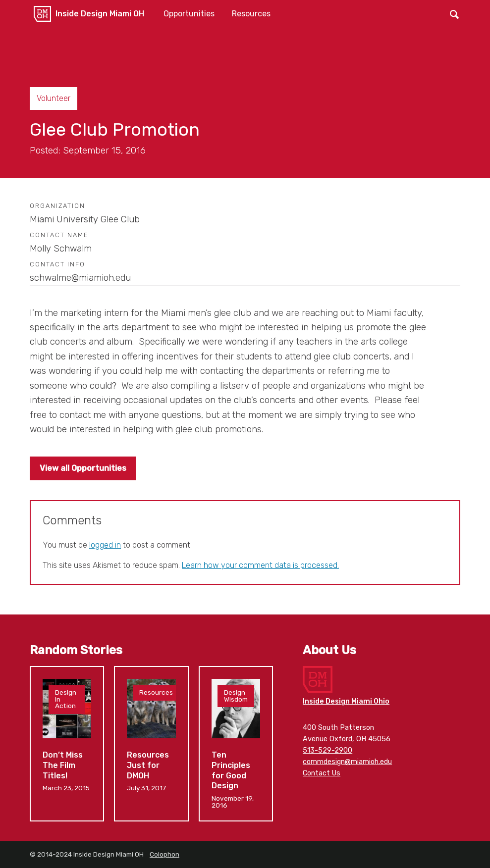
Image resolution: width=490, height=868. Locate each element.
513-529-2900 (327, 750)
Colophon (164, 854)
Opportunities (189, 14)
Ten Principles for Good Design (236, 744)
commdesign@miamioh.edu (347, 762)
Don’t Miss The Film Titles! (67, 744)
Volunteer (54, 98)
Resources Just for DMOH (151, 744)
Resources (251, 14)
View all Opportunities (83, 468)
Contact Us (322, 773)
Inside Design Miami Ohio (346, 701)
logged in (105, 545)
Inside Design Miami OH (100, 14)
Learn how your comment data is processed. (260, 565)
